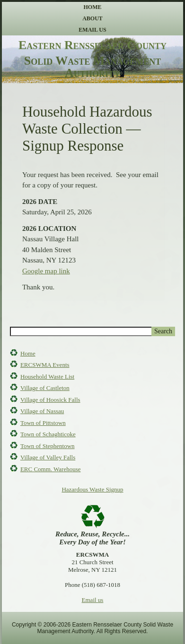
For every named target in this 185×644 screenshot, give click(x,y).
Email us (93, 600)
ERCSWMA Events (45, 365)
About (92, 18)
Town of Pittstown (43, 423)
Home (93, 7)
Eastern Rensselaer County (92, 45)
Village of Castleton (45, 388)
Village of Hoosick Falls (50, 400)
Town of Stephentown (48, 446)
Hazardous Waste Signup (92, 489)
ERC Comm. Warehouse (51, 469)
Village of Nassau (42, 411)
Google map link (46, 271)
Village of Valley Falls (48, 457)
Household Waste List (47, 377)
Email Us (92, 30)
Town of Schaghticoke (48, 434)
